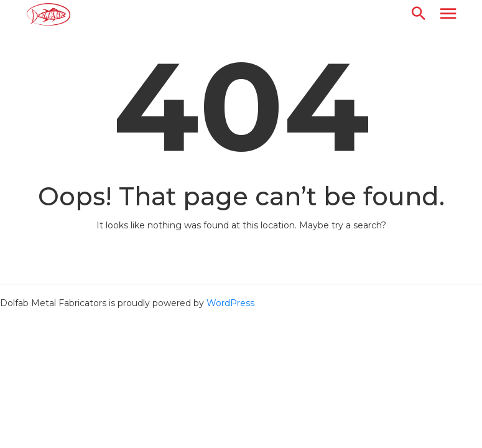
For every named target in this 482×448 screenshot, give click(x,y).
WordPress (230, 303)
